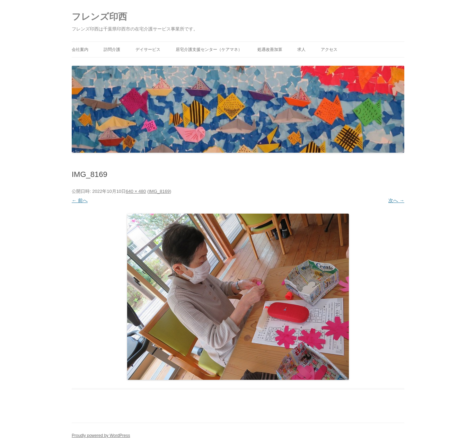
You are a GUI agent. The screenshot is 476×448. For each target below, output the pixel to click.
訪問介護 (112, 50)
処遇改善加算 (270, 50)
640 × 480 (136, 191)
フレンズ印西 (99, 17)
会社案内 (80, 50)
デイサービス (148, 50)
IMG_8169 (159, 191)
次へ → (396, 200)
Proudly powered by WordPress (101, 436)
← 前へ (80, 200)
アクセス (329, 50)
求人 (301, 50)
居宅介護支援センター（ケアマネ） (209, 50)
